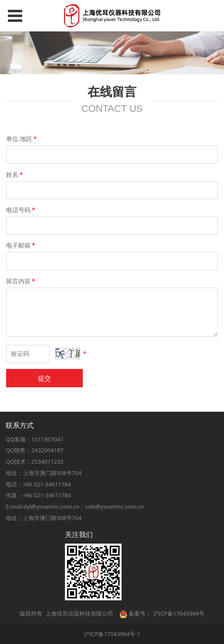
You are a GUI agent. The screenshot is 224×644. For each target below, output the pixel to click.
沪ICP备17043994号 (179, 613)
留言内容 (21, 281)
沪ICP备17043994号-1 (112, 634)
